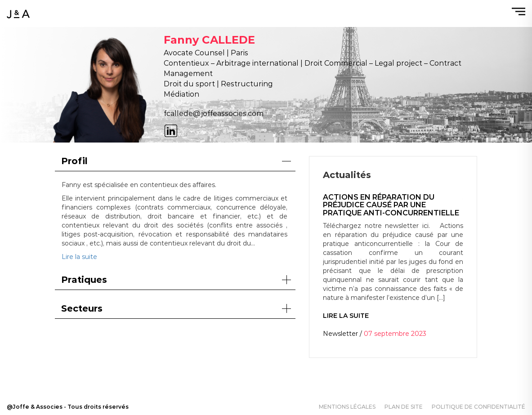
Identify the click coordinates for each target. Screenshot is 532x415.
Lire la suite (79, 257)
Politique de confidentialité (478, 407)
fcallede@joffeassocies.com (214, 114)
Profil (176, 161)
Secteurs (176, 308)
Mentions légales (347, 407)
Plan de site (404, 407)
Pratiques (176, 280)
